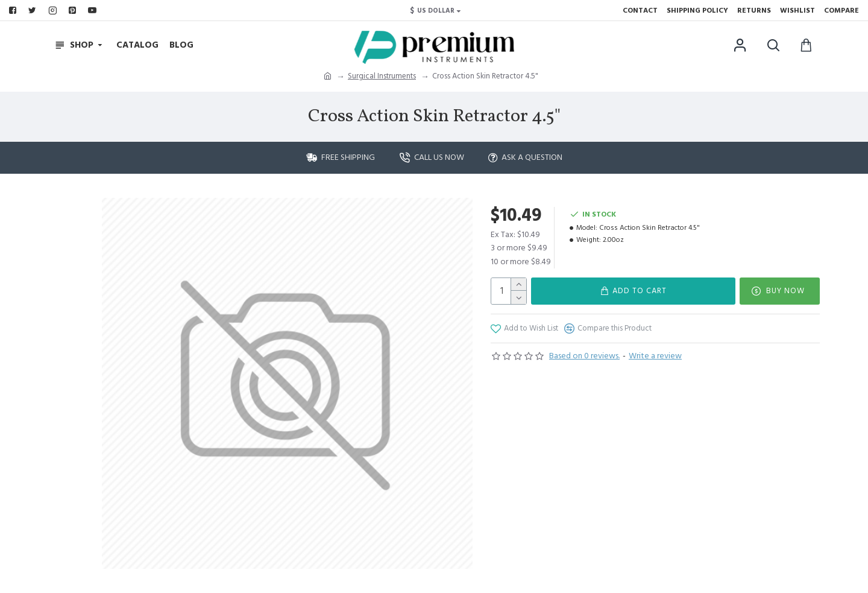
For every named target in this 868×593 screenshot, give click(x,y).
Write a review (655, 356)
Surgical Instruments (382, 76)
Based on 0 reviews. (584, 356)
